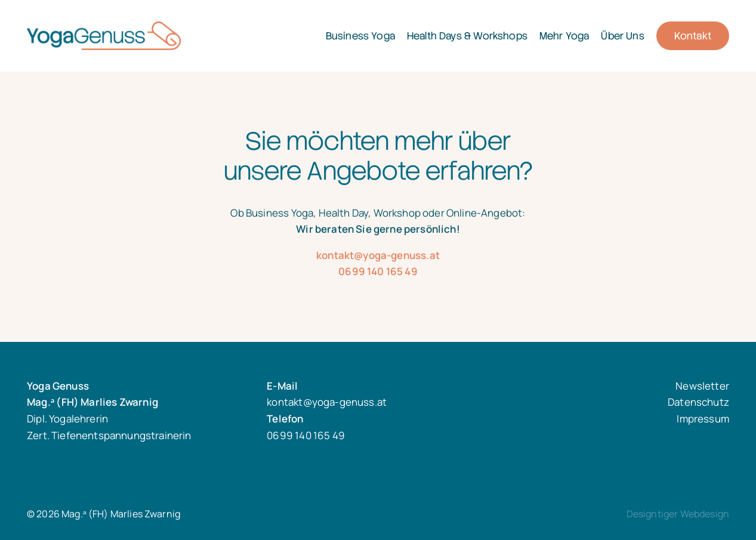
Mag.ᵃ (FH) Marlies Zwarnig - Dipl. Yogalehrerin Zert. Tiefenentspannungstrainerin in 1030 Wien (138, 36)
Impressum (703, 419)
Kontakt (693, 36)
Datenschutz (698, 402)
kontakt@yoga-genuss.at (378, 266)
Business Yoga (360, 36)
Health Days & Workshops (467, 36)
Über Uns (622, 36)
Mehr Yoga (564, 36)
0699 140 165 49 (378, 282)
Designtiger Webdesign (678, 514)
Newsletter (702, 386)
